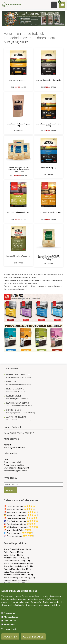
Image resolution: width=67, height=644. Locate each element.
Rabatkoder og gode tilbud (15, 471)
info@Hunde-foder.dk (20, 399)
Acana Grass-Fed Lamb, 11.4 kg (17, 549)
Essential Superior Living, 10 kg (17, 569)
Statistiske (9, 624)
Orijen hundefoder (21, 506)
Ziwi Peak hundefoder (22, 521)
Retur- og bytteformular (14, 448)
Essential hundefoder (22, 518)
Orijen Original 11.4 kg (13, 552)
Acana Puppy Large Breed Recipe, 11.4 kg (49, 125)
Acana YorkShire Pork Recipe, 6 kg (18, 256)
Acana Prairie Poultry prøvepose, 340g (18, 125)
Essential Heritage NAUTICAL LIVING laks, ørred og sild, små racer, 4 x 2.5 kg (18, 169)
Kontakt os (9, 445)
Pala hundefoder (20, 533)
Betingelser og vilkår (13, 462)
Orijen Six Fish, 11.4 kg (13, 555)
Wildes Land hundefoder (22, 527)
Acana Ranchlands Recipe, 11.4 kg (19, 566)
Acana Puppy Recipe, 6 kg (18, 80)
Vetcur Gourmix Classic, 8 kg (16, 572)
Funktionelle (10, 621)
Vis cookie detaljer (10, 629)
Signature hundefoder (23, 512)
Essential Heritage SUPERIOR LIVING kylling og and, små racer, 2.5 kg (49, 258)
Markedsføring (11, 617)
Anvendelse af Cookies (14, 465)
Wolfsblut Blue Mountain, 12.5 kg (18, 575)
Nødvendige (10, 613)
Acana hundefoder (21, 509)
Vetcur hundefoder (19, 530)
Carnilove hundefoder (21, 524)
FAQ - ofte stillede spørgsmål (17, 468)
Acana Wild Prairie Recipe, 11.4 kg (18, 563)
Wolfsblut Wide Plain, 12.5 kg (16, 558)
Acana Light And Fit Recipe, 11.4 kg (49, 80)
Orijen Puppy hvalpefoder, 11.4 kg (49, 212)
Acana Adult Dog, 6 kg (49, 168)
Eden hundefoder (20, 536)
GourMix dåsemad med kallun (16, 580)
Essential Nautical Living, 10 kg (17, 560)
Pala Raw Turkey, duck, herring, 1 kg (19, 577)
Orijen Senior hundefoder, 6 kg (18, 212)
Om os (7, 459)
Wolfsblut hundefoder (23, 515)
